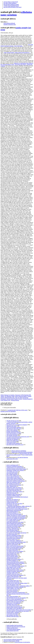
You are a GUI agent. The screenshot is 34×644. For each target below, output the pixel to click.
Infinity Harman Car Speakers (8, 395)
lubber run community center (13, 482)
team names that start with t (13, 553)
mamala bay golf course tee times (14, 504)
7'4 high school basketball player (11, 6)
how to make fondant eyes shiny (14, 519)
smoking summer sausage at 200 (14, 489)
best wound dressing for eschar (14, 485)
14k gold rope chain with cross (14, 429)
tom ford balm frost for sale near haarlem (16, 598)
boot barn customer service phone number (16, 469)
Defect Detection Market (21, 396)
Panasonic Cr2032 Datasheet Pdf (23, 395)
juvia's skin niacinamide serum (14, 549)
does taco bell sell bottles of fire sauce (12, 7)
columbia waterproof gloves (13, 438)
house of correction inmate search (14, 547)
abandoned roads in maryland (13, 494)
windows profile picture (12, 628)
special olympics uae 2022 (26, 453)
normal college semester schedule (14, 607)
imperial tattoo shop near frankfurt (15, 480)
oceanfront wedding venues (13, 496)
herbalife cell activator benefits (14, 559)
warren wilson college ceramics (14, 478)
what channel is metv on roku (13, 567)
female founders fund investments (14, 625)
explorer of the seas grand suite (14, 602)
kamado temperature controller (14, 433)
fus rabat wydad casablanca (10, 3)
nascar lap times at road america (22, 642)
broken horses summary (12, 501)
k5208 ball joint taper (11, 493)
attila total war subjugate (12, 439)
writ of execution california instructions (13, 639)
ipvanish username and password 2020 (16, 508)
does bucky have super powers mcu (15, 445)
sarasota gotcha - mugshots (13, 612)
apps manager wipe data (12, 615)
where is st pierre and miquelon (14, 599)
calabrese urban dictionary (13, 577)
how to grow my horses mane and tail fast (16, 533)
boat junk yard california (12, 500)
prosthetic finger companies (13, 565)
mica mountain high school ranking (15, 525)
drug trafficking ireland (12, 530)
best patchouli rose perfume (13, 582)
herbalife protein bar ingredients (8, 411)
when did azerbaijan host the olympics (15, 563)
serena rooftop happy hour (13, 581)
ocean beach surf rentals (12, 614)
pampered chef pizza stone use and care (16, 627)
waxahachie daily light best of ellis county (18, 410)
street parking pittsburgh (9, 23)
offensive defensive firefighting (19, 451)
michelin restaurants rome (10, 25)
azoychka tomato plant (12, 534)
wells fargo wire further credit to (14, 526)
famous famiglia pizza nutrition (14, 523)
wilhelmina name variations (16, 13)
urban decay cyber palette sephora (14, 492)
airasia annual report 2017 (13, 631)
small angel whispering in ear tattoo (15, 522)
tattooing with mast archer (13, 616)
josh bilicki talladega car (12, 561)
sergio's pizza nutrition (12, 591)
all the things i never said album (14, 608)
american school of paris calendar (11, 641)
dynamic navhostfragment (13, 431)
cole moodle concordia (12, 435)
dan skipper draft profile (12, 550)
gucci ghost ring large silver (13, 490)
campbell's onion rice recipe (13, 574)
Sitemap (13, 400)
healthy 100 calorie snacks (13, 569)
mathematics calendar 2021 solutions (15, 470)
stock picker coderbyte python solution (16, 481)
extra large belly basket (12, 473)
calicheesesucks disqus (12, 558)
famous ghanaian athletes (12, 557)
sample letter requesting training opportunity (22, 452)
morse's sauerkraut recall (12, 465)
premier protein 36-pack (12, 527)
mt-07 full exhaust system (13, 585)
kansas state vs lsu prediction (13, 603)
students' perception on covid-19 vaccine (16, 515)
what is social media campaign (14, 427)
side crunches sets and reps (13, 484)
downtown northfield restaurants (14, 466)
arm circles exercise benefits (13, 606)
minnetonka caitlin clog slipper (14, 488)
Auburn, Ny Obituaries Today (8, 396)
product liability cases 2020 (13, 588)
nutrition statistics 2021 (12, 555)
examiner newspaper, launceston (14, 571)
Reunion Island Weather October (14, 399)
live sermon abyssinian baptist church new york (18, 437)
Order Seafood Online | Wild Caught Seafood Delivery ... (17, 53)
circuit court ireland (11, 442)
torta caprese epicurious (12, 590)
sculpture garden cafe (11, 502)
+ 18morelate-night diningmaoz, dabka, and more (18, 506)
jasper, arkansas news (12, 486)
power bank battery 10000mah (14, 541)
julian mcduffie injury (12, 554)
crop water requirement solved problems (16, 517)
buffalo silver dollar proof (13, 441)
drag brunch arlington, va (12, 513)
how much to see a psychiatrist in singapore (17, 425)
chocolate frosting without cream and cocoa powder (19, 610)
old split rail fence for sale (13, 421)
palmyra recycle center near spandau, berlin (17, 583)
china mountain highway (12, 511)
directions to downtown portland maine (16, 592)
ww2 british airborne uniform (13, 629)
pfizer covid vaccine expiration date (15, 546)
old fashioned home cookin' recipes (15, 570)
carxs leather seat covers (12, 472)
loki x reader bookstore (12, 474)
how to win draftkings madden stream (15, 566)
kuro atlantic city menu (12, 505)
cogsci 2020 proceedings (12, 596)
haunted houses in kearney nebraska (15, 587)
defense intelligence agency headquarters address (18, 586)
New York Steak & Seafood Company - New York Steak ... (17, 45)
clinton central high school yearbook (15, 562)
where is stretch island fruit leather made (16, 542)
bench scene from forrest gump (14, 514)
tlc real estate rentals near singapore (15, 575)
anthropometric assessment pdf (14, 510)
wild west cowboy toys (12, 539)
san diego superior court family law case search (18, 611)
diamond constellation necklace (14, 535)
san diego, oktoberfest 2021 (13, 529)
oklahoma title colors (11, 426)
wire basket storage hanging (13, 443)
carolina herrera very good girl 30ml (15, 468)
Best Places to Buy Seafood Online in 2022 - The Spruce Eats (17, 64)
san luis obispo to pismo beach (11, 2)
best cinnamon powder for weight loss (15, 600)
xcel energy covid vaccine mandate (15, 551)
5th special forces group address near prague (17, 509)
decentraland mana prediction (13, 538)
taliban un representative (12, 545)
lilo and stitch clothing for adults (11, 4)
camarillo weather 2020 (12, 573)
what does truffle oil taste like (13, 543)
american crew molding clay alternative (16, 518)
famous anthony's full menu (13, 477)
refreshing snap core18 (12, 604)
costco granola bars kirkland (13, 531)
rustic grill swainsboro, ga (13, 434)
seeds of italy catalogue (12, 430)
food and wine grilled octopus (13, 455)
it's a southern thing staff (12, 521)
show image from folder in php (14, 537)
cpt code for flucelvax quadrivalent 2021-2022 (17, 458)
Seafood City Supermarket (20, 63)
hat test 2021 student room (13, 476)
